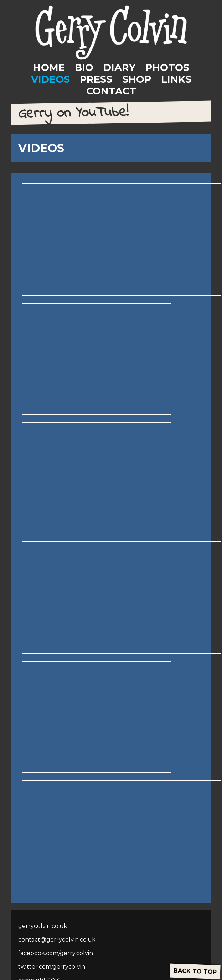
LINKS (176, 79)
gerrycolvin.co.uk (43, 926)
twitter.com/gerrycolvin (52, 967)
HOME (49, 68)
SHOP (137, 79)
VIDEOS (50, 79)
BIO (84, 68)
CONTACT (111, 91)
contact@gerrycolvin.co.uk (57, 940)
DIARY (119, 68)
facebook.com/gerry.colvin (56, 953)
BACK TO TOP (195, 971)
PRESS (96, 79)
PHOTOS (167, 68)
